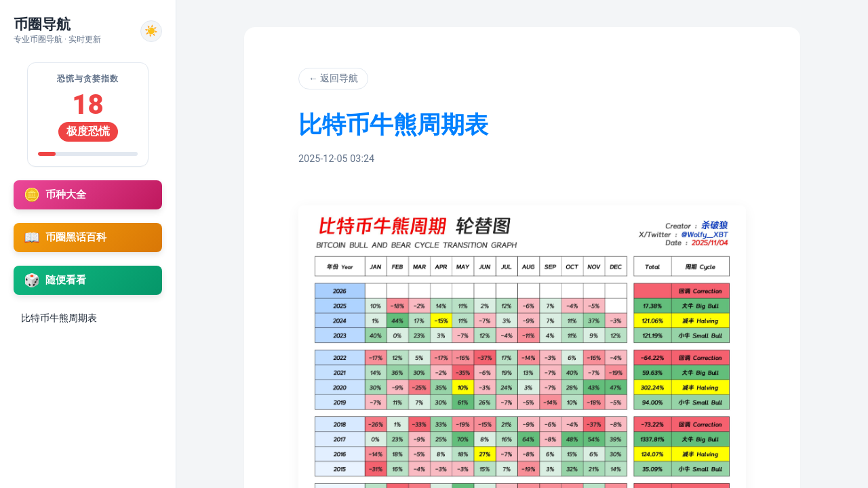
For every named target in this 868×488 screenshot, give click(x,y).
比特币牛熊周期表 (59, 318)
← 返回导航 (333, 78)
